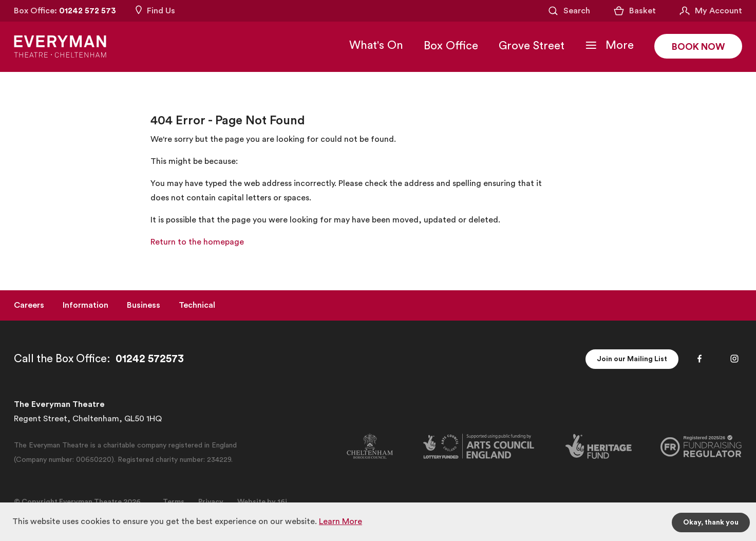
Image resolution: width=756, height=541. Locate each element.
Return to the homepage (197, 242)
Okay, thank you (711, 523)
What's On (376, 45)
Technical (197, 305)
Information (86, 305)
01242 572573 (150, 359)
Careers (29, 305)
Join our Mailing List (632, 359)
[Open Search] (569, 11)
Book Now (698, 47)
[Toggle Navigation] (609, 45)
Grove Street (532, 46)
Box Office (451, 46)
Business (144, 305)
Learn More (341, 521)
